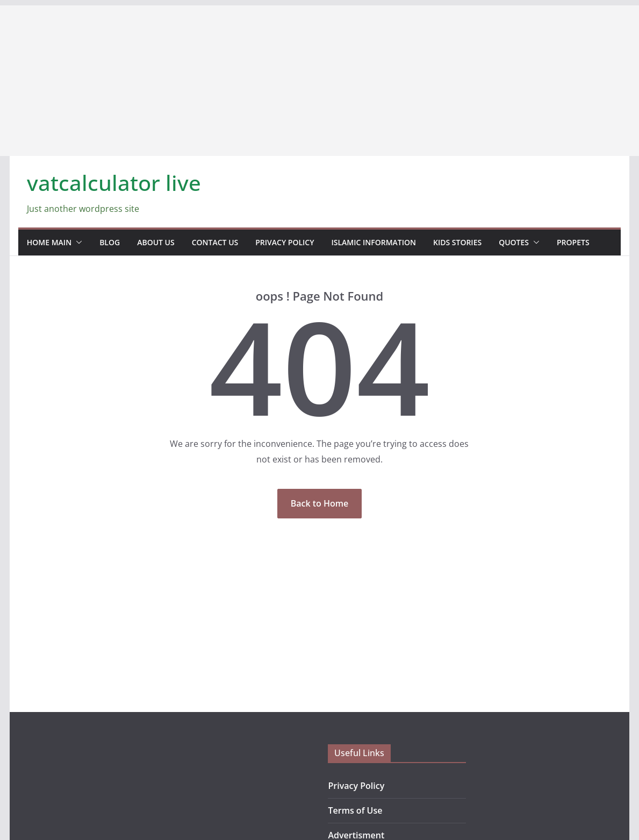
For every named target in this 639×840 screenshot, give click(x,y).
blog (110, 242)
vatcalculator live (114, 183)
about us (156, 242)
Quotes (514, 242)
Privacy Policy (285, 242)
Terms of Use (355, 810)
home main (49, 242)
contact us (215, 242)
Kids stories (457, 242)
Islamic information (374, 242)
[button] (77, 243)
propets (573, 242)
